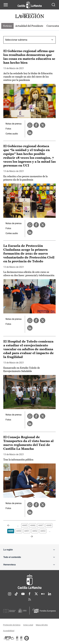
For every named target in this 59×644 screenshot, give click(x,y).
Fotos (8, 129)
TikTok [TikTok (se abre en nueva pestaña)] (16, 594)
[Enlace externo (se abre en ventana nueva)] (21, 638)
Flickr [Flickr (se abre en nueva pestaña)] (43, 594)
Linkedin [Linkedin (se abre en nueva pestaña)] (50, 594)
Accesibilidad (9, 631)
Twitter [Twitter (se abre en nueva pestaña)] (36, 594)
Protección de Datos (12, 625)
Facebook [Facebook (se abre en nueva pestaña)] (30, 594)
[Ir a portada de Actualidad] (30, 16)
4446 (33, 525)
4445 (25, 525)
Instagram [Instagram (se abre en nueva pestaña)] (10, 594)
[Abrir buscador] (53, 5)
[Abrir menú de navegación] (6, 5)
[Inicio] (29, 582)
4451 (27, 531)
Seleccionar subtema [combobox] (16, 40)
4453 (43, 531)
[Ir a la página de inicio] (30, 5)
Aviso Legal (28, 625)
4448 (49, 525)
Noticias (7, 26)
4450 (19, 531)
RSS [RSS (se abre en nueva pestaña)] (30, 599)
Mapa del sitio (42, 625)
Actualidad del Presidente (29, 26)
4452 (35, 531)
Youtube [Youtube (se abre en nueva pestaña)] (23, 594)
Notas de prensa (14, 124)
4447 (41, 525)
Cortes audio (12, 134)
